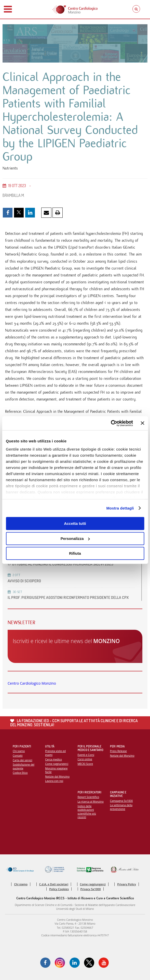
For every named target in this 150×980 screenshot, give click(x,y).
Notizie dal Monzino (57, 777)
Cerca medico (53, 759)
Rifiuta (75, 553)
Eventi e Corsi (86, 755)
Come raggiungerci (57, 764)
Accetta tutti (75, 523)
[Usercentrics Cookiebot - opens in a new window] (111, 423)
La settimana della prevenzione (121, 807)
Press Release (118, 751)
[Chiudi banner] (142, 423)
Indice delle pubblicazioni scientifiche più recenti (87, 812)
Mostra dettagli (120, 508)
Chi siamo (19, 751)
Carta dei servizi (23, 760)
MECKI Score (85, 764)
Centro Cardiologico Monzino (32, 683)
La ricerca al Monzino (91, 802)
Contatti (18, 756)
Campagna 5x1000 (121, 801)
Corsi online (85, 759)
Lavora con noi (54, 781)
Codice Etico (20, 773)
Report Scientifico (88, 797)
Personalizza (75, 539)
